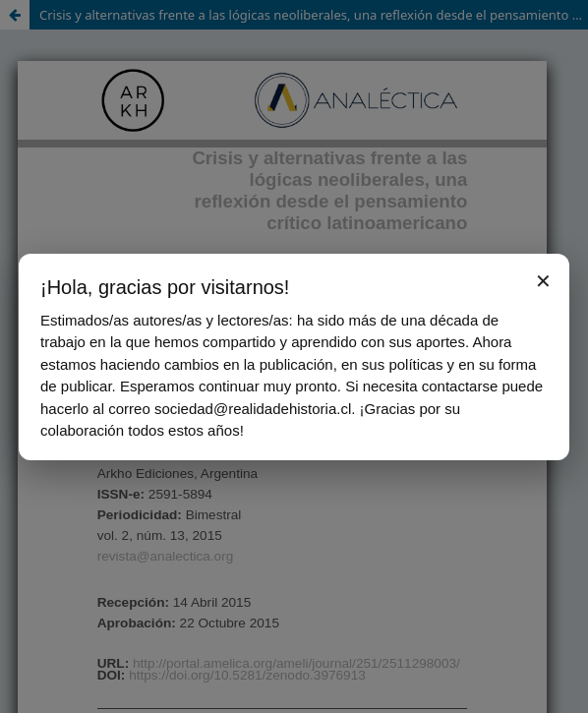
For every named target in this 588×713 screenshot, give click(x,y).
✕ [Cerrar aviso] (543, 281)
